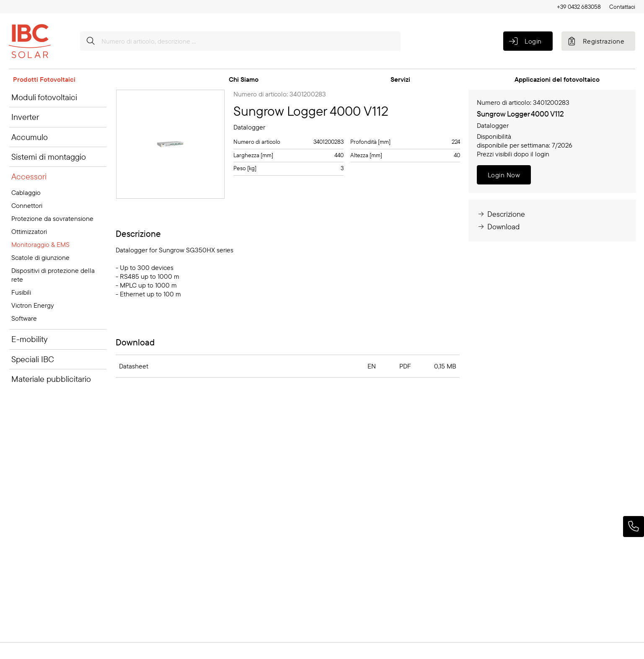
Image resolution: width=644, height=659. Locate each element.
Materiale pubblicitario (51, 379)
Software (24, 318)
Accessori (29, 176)
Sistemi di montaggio (49, 157)
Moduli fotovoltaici (44, 97)
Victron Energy (33, 305)
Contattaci (622, 7)
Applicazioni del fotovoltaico (557, 79)
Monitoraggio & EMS (40, 244)
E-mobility (29, 339)
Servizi (400, 79)
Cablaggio (26, 192)
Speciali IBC (33, 359)
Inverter (25, 117)
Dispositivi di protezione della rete (53, 275)
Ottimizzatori (29, 231)
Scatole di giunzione (40, 257)
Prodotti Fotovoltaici (44, 79)
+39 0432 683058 (579, 7)
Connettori (27, 205)
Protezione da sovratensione (52, 218)
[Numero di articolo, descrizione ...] (240, 41)
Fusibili (21, 292)
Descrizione (501, 214)
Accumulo (30, 137)
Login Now (504, 175)
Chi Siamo (244, 79)
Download (498, 227)
